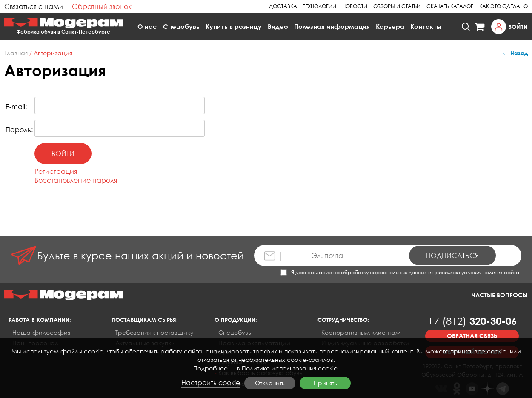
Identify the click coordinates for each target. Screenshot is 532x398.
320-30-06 (472, 321)
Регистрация (56, 171)
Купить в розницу (234, 26)
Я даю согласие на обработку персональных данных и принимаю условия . (400, 272)
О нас (147, 26)
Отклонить (270, 383)
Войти (518, 27)
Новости (355, 6)
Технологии (320, 6)
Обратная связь (472, 336)
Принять (325, 383)
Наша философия (41, 332)
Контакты (426, 26)
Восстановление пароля (76, 180)
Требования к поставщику (154, 332)
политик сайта (501, 272)
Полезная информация (332, 26)
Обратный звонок (102, 6)
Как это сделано (503, 6)
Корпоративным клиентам (361, 332)
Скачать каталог (450, 6)
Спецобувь (181, 26)
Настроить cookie (211, 383)
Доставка (283, 6)
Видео (278, 26)
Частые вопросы (500, 295)
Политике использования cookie (290, 368)
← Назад (515, 53)
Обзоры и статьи (397, 6)
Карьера (390, 26)
